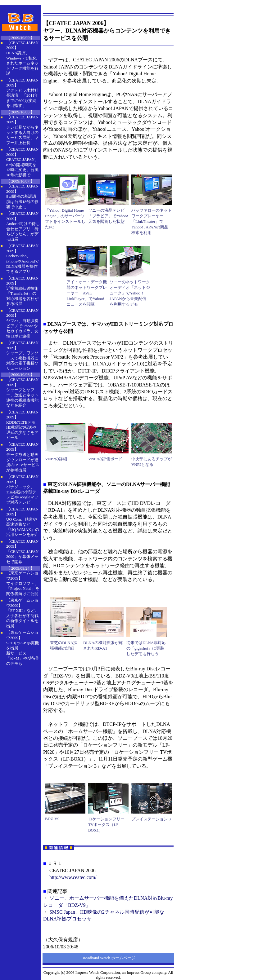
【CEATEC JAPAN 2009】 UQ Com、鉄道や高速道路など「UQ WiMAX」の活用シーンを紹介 (23, 522)
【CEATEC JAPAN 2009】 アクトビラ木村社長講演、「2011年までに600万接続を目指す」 (22, 93)
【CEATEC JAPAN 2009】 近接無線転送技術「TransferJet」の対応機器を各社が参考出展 (22, 291)
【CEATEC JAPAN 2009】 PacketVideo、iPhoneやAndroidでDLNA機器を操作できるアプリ (23, 258)
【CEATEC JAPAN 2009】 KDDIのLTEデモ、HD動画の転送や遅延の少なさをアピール (23, 425)
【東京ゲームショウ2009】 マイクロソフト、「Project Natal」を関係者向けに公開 (23, 583)
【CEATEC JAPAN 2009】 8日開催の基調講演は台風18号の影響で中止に (22, 196)
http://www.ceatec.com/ (73, 877)
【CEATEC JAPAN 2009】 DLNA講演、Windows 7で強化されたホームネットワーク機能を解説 (22, 58)
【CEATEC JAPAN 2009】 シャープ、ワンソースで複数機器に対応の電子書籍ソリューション (22, 355)
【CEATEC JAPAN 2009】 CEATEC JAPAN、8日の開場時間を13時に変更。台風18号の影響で (22, 162)
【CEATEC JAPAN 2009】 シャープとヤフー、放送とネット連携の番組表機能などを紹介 (22, 392)
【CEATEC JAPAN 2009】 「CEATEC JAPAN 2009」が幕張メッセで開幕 (22, 552)
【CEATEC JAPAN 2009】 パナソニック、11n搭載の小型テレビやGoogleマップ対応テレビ (22, 489)
